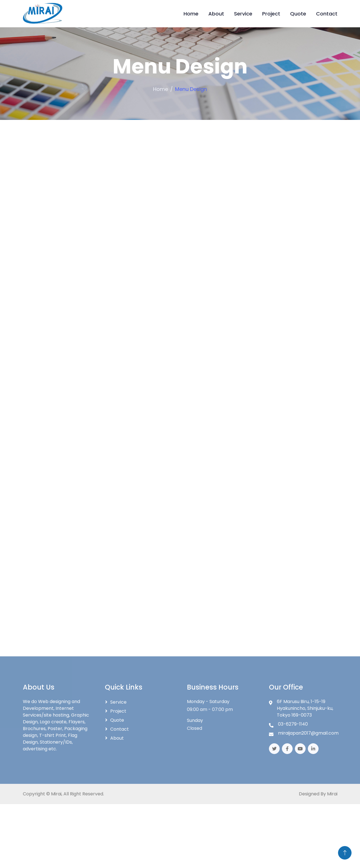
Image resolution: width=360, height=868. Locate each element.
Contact (327, 14)
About (216, 14)
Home (191, 14)
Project (271, 14)
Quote (298, 14)
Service (243, 14)
